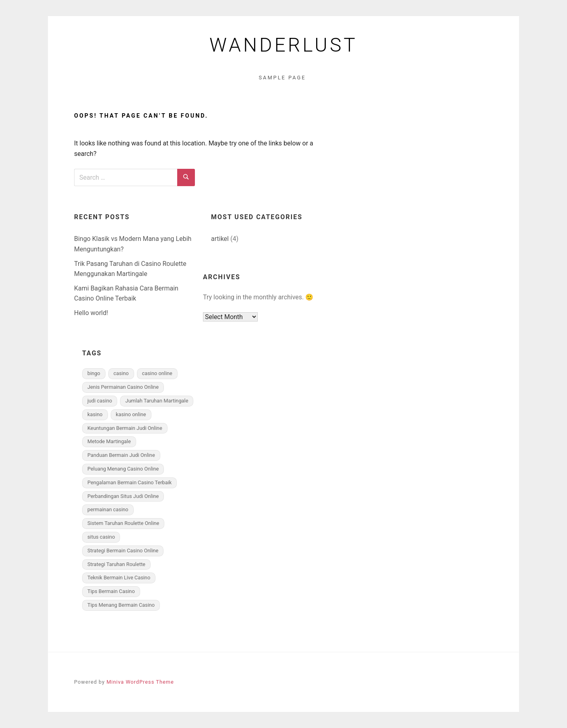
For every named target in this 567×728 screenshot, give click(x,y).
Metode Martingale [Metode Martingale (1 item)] (109, 441)
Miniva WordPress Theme (140, 682)
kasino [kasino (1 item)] (95, 414)
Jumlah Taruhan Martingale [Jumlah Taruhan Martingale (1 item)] (157, 401)
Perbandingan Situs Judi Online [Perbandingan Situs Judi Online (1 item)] (123, 496)
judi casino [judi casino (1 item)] (100, 401)
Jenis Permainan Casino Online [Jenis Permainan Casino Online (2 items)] (123, 387)
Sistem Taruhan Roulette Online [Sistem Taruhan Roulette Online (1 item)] (123, 523)
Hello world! (91, 313)
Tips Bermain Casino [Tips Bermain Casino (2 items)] (111, 591)
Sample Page (282, 78)
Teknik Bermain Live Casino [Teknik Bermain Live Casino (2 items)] (119, 578)
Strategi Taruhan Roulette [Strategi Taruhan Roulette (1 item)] (116, 564)
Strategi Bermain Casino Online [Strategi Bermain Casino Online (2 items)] (123, 551)
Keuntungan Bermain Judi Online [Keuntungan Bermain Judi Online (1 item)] (125, 428)
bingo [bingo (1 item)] (94, 373)
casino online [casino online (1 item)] (157, 373)
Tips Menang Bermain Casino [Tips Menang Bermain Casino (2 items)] (121, 605)
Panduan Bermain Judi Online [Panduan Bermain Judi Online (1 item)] (121, 455)
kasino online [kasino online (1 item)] (131, 414)
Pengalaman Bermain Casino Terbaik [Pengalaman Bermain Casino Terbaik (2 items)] (129, 482)
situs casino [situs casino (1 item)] (101, 537)
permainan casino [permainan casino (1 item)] (108, 509)
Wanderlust (283, 45)
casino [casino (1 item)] (121, 373)
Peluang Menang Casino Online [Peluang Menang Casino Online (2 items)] (123, 469)
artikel (220, 239)
